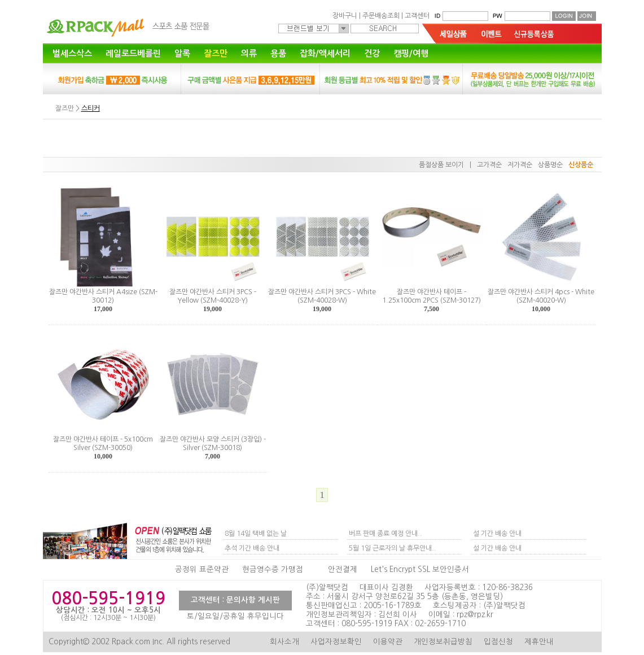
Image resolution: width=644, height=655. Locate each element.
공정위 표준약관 (202, 569)
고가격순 (489, 165)
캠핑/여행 (411, 53)
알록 (182, 53)
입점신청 (498, 642)
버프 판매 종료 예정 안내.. (385, 534)
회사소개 (284, 642)
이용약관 (388, 642)
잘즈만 (216, 53)
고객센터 (417, 16)
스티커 (91, 108)
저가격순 (520, 165)
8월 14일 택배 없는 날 (256, 534)
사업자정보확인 (336, 642)
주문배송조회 (381, 16)
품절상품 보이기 (441, 165)
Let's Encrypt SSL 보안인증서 (420, 569)
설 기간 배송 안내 (497, 534)
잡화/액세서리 (325, 53)
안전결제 (343, 569)
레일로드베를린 (133, 53)
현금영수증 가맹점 (273, 569)
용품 (278, 53)
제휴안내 (539, 642)
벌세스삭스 (72, 53)
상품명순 (550, 165)
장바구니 (345, 16)
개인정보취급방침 (443, 642)
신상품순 (581, 165)
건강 (372, 53)
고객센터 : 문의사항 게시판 (235, 600)
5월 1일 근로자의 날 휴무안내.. (393, 548)
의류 (249, 53)
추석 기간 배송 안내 (252, 548)
